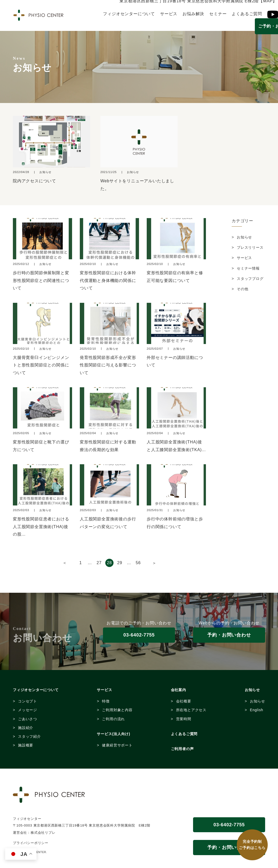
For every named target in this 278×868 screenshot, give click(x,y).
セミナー (218, 14)
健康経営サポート (117, 745)
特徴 (106, 701)
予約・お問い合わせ (229, 635)
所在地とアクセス (191, 710)
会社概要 (184, 701)
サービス (169, 14)
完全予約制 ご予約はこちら (252, 845)
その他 (242, 289)
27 (99, 563)
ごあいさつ (28, 719)
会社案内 (179, 690)
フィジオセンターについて (129, 14)
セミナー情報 (248, 268)
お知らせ (244, 237)
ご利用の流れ (113, 719)
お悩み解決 (193, 14)
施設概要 (26, 745)
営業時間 (184, 719)
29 (120, 563)
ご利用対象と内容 (117, 710)
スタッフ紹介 (29, 736)
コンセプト (28, 701)
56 (138, 563)
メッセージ (28, 710)
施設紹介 (26, 728)
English (257, 710)
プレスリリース (250, 247)
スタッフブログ (250, 279)
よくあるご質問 (247, 14)
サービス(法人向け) (113, 734)
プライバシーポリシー (31, 843)
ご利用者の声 (182, 749)
